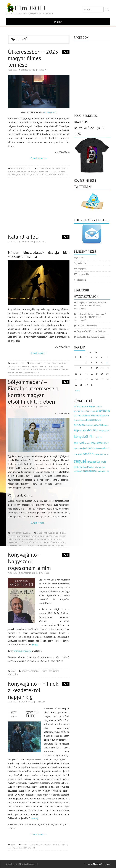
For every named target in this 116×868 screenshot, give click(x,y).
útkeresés (62, 175)
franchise (62, 363)
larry (37, 539)
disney (39, 363)
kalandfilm (58, 366)
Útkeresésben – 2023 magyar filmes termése (33, 58)
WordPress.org (80, 280)
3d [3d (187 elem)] (75, 406)
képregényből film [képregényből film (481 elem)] (86, 430)
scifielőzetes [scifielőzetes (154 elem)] (103, 454)
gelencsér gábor (35, 845)
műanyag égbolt (38, 175)
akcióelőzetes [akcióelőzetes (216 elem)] (88, 406)
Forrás (35, 645)
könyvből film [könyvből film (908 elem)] (85, 436)
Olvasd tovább (39, 158)
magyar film (29, 172)
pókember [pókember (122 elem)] (98, 448)
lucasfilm (12, 369)
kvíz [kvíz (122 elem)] (107, 425)
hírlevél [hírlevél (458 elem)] (79, 425)
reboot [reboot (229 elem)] (106, 448)
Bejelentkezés (80, 263)
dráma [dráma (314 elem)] (77, 415)
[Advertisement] (39, 206)
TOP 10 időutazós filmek (95, 331)
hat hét (64, 168)
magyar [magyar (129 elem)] (99, 437)
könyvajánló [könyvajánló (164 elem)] (104, 431)
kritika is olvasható (23, 651)
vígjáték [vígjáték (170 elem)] (77, 471)
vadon (37, 372)
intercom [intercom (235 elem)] (89, 425)
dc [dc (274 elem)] (109, 411)
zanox (61, 545)
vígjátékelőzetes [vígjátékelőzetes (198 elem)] (89, 471)
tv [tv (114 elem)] (95, 467)
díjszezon (44, 168)
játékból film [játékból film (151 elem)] (99, 425)
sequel (65, 369)
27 (38, 168)
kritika (19, 168)
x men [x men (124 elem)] (100, 471)
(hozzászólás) (82, 274)
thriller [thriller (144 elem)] (77, 467)
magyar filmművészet (45, 172)
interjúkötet (53, 671)
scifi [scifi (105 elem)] (96, 454)
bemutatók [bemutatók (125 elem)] (94, 411)
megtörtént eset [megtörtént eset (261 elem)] (100, 443)
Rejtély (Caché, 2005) (96, 337)
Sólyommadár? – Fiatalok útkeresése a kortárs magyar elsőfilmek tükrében (33, 392)
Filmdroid (45, 573)
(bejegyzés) (81, 269)
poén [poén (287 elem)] (91, 448)
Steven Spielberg (15, 372)
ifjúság (49, 536)
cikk (13, 168)
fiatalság (35, 536)
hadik (57, 168)
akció (33, 363)
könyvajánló (14, 674)
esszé (52, 168)
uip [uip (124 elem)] (104, 467)
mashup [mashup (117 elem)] (87, 443)
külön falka (28, 539)
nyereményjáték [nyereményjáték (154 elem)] (81, 448)
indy (50, 366)
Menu (58, 22)
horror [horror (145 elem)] (83, 420)
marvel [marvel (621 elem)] (79, 443)
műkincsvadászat (40, 369)
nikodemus (43, 70)
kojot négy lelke (15, 172)
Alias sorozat (91, 326)
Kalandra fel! (23, 237)
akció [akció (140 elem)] (79, 406)
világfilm (31, 848)
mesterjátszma (24, 175)
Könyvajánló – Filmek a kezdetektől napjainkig (33, 690)
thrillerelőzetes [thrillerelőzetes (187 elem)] (87, 467)
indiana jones (41, 366)
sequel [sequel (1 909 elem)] (80, 461)
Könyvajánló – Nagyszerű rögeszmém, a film (29, 561)
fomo (43, 536)
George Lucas (14, 366)
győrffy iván (49, 845)
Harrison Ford (28, 366)
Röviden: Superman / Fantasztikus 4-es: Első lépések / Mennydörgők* (91, 305)
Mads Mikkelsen (25, 369)
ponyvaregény (55, 369)
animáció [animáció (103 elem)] (99, 407)
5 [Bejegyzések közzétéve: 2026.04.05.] (107, 363)
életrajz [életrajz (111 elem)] (106, 471)
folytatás (53, 363)
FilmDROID (26, 8)
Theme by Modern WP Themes (97, 864)
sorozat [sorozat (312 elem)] (91, 462)
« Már (77, 391)
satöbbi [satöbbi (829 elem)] (89, 454)
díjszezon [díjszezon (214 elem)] (104, 416)
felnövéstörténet (22, 536)
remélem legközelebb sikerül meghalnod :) (46, 542)
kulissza (27, 168)
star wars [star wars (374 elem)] (101, 462)
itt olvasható (50, 112)
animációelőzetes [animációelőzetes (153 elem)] (81, 411)
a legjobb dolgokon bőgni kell (51, 533)
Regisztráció (79, 257)
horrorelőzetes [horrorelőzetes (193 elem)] (93, 420)
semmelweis (52, 175)
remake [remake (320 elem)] (78, 454)
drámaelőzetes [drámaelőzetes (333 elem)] (90, 415)
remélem (22, 542)
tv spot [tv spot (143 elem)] (99, 467)
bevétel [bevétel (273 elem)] (103, 411)
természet (28, 372)
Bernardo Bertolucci (31, 671)
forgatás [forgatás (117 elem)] (77, 420)
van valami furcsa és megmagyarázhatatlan (38, 545)
